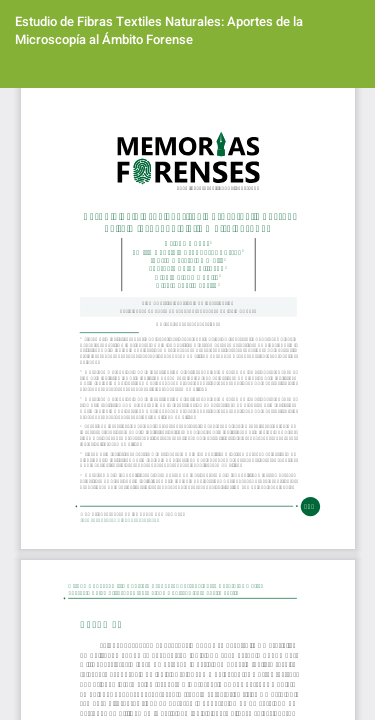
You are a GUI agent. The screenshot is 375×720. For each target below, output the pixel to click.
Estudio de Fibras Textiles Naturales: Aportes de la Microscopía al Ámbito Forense (159, 30)
